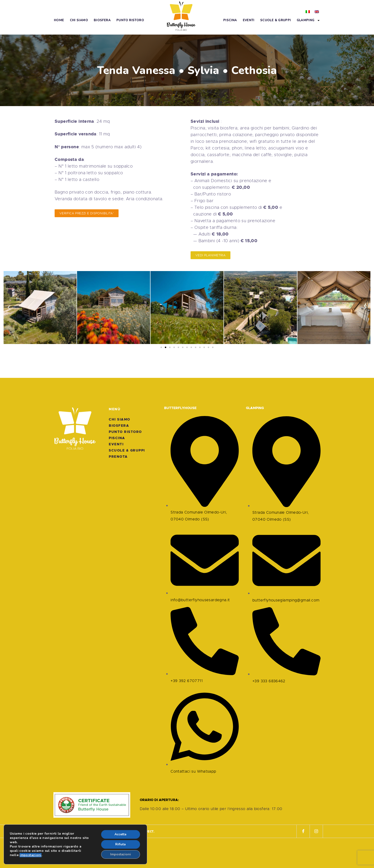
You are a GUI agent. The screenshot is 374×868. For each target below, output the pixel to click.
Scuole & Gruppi (276, 20)
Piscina (230, 20)
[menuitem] (308, 11)
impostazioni (31, 855)
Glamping (308, 20)
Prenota (118, 457)
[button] (9, 308)
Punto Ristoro (130, 20)
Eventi (249, 20)
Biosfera (102, 20)
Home (59, 20)
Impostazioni (121, 854)
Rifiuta (120, 844)
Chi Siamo (79, 20)
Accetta (120, 834)
